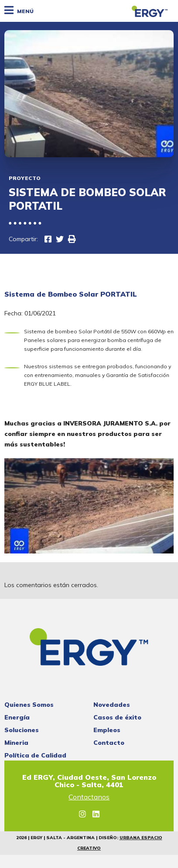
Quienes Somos (29, 705)
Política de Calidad (35, 755)
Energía (17, 717)
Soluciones (22, 730)
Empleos (107, 730)
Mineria (16, 743)
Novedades (112, 705)
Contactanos (89, 797)
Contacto (109, 743)
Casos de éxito (117, 717)
